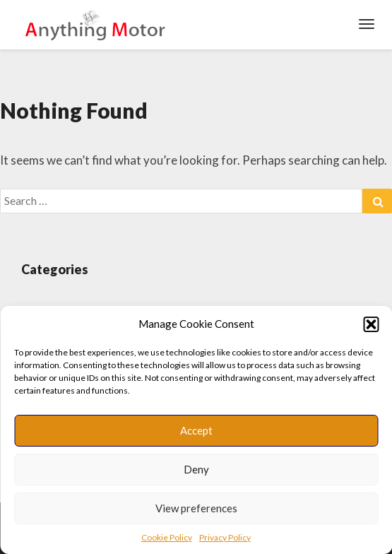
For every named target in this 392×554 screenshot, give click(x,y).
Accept (196, 430)
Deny (196, 469)
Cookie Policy (167, 537)
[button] (371, 324)
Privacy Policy (225, 537)
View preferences (196, 508)
